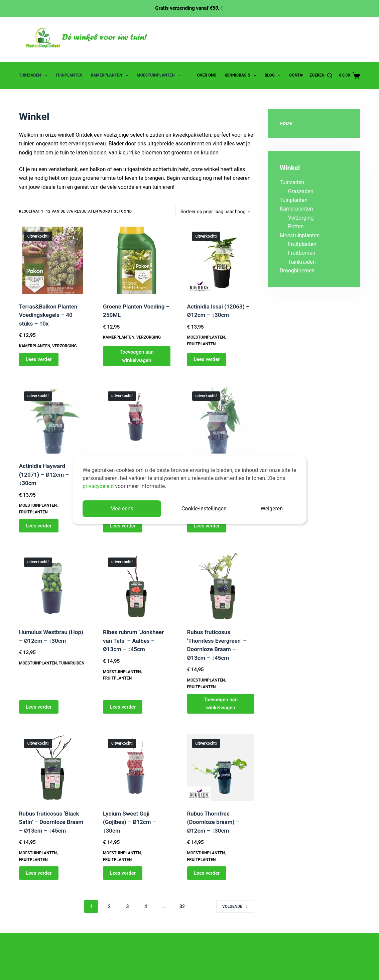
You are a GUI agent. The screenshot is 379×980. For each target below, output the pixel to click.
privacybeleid (98, 486)
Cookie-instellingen (204, 509)
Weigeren (272, 509)
